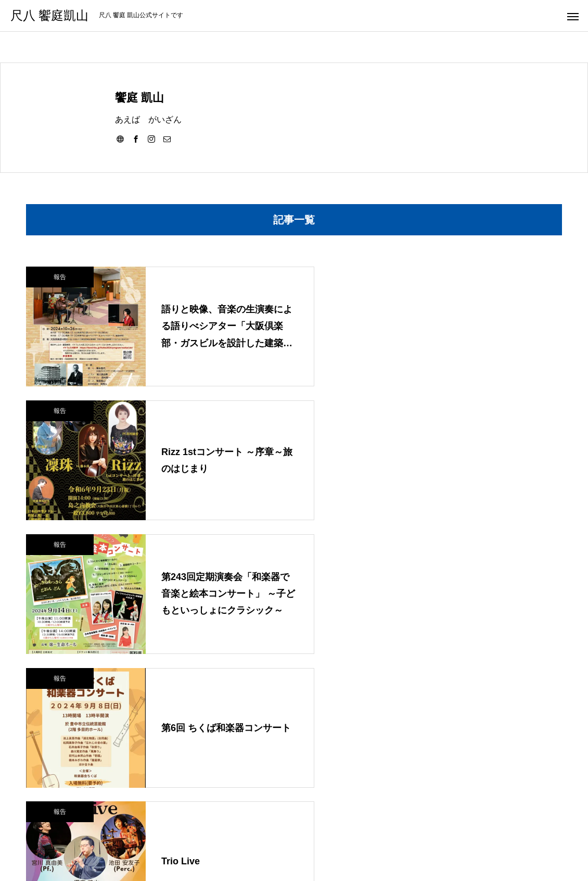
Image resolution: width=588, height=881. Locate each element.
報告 (60, 277)
